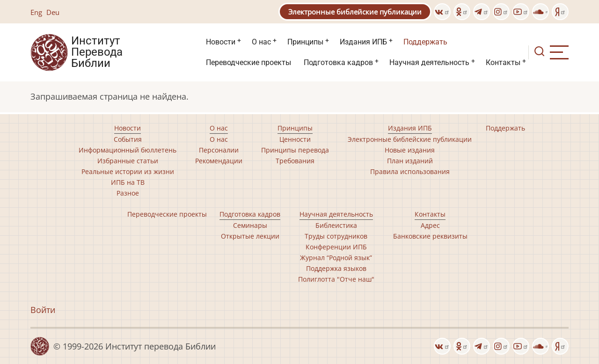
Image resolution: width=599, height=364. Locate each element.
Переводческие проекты (248, 62)
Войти (43, 310)
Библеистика (336, 225)
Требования (295, 161)
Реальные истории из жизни (128, 171)
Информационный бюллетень (128, 150)
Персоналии (219, 150)
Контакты (503, 62)
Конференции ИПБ (336, 247)
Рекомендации (219, 161)
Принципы (305, 42)
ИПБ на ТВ (128, 182)
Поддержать (425, 42)
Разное (128, 193)
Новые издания (410, 150)
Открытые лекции (250, 236)
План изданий (410, 161)
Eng (36, 12)
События (128, 139)
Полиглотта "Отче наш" (336, 279)
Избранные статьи (128, 161)
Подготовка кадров (338, 62)
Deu (53, 12)
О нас (261, 42)
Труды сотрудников (336, 236)
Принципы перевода (295, 150)
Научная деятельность (429, 62)
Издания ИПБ (363, 42)
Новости (221, 42)
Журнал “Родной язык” (336, 258)
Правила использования (410, 171)
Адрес (430, 225)
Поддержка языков (336, 268)
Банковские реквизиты (430, 236)
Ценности (295, 139)
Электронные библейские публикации (355, 12)
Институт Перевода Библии (97, 52)
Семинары (250, 225)
